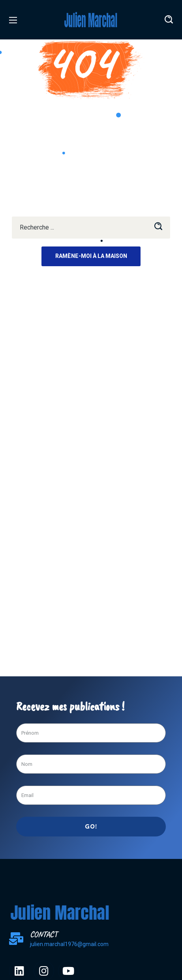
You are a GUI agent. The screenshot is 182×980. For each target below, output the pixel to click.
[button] (169, 20)
